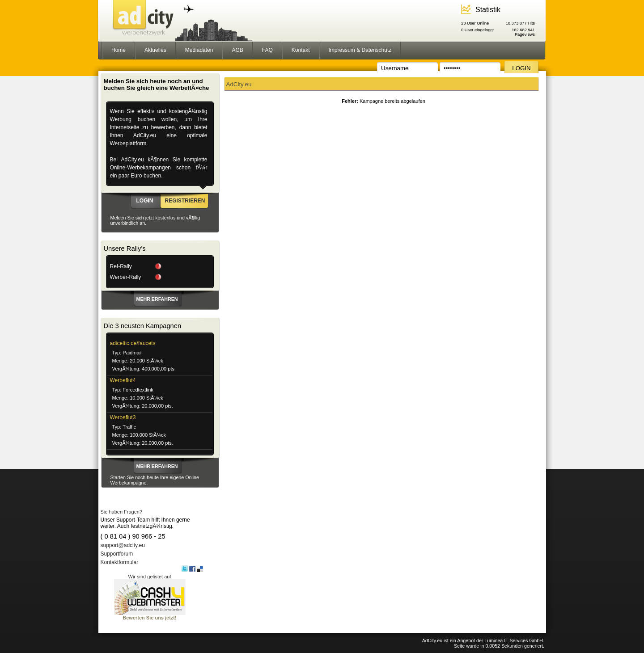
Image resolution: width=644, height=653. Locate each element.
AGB (237, 50)
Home (119, 50)
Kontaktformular (120, 562)
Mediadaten (199, 50)
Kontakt (301, 50)
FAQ (267, 50)
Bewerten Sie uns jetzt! (150, 615)
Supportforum (117, 554)
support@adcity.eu (123, 545)
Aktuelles (155, 50)
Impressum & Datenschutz (360, 50)
